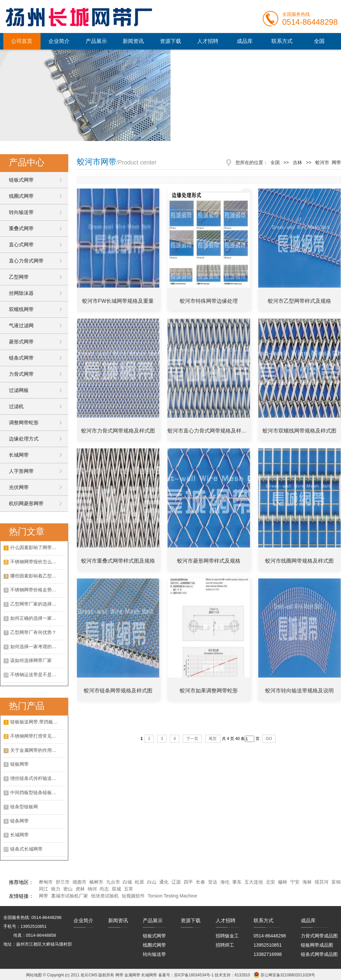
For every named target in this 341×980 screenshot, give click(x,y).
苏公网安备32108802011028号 (288, 975)
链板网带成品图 (317, 945)
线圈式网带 (21, 196)
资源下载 (170, 41)
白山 (152, 882)
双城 (116, 889)
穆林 (283, 882)
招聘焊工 (225, 945)
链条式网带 (21, 358)
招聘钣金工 (227, 936)
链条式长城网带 (26, 849)
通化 (164, 882)
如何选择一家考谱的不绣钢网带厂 (37, 647)
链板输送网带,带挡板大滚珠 (37, 722)
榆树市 (96, 882)
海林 (307, 882)
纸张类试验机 (105, 896)
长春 (201, 882)
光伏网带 (19, 487)
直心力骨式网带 (26, 261)
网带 (44, 896)
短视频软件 (133, 896)
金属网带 (132, 975)
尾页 (213, 739)
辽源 (176, 882)
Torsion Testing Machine (172, 896)
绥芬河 (322, 882)
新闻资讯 (133, 41)
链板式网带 (21, 180)
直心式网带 (21, 245)
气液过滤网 (21, 325)
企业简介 (59, 41)
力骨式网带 (21, 374)
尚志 (104, 889)
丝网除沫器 (21, 293)
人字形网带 (21, 471)
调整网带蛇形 (24, 422)
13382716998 (268, 954)
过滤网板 (19, 390)
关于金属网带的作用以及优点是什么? (37, 750)
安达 (213, 882)
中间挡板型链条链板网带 (36, 792)
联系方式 (282, 41)
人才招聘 (208, 41)
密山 (68, 889)
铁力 (56, 889)
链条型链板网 (24, 807)
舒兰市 (63, 882)
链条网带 (19, 821)
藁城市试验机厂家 (70, 896)
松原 (139, 882)
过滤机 (16, 406)
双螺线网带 (21, 309)
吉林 (297, 162)
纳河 (92, 889)
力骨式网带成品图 (319, 936)
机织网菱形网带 (26, 503)
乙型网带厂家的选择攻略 (36, 604)
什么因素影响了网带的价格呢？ (37, 547)
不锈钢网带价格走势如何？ (37, 590)
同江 (44, 889)
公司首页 (22, 41)
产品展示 (96, 41)
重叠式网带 (21, 228)
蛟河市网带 (97, 162)
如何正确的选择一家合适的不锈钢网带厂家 (37, 618)
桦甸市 (46, 882)
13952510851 (268, 945)
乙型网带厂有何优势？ (33, 632)
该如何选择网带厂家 (31, 660)
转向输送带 (21, 212)
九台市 (113, 882)
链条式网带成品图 (319, 954)
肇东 (237, 882)
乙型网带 (19, 277)
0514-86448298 (270, 936)
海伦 (225, 882)
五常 (129, 889)
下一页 (192, 739)
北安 (270, 882)
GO (269, 739)
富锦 (336, 882)
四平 (188, 882)
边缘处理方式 (24, 439)
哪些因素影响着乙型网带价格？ (37, 576)
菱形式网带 (21, 342)
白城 (127, 882)
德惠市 (79, 882)
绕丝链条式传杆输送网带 (36, 778)
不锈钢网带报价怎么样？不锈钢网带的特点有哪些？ (37, 562)
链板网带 (19, 764)
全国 (319, 41)
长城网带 (19, 455)
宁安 (295, 882)
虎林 (80, 889)
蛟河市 (322, 162)
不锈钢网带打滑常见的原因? (37, 736)
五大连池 (254, 882)
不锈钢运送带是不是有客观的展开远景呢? (37, 675)
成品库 (245, 41)
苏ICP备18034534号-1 (194, 975)
